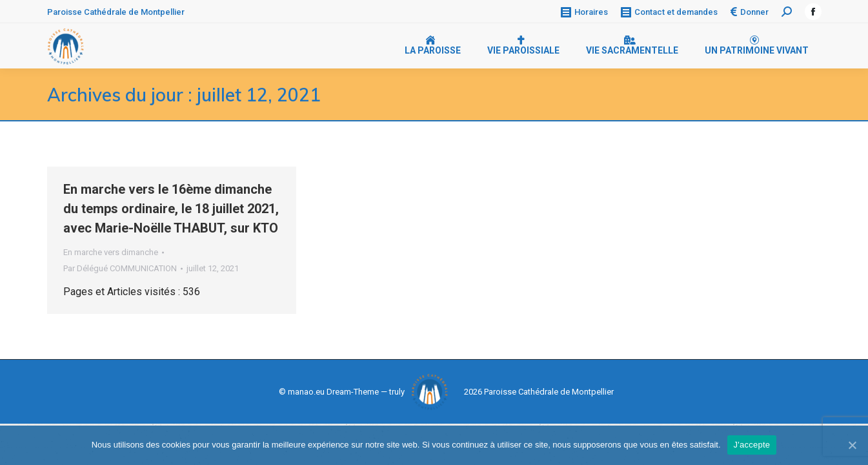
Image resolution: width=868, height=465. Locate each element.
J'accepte (752, 445)
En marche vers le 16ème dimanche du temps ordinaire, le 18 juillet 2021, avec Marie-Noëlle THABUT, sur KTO (171, 209)
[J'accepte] (852, 445)
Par (120, 268)
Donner (750, 12)
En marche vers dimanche (111, 252)
